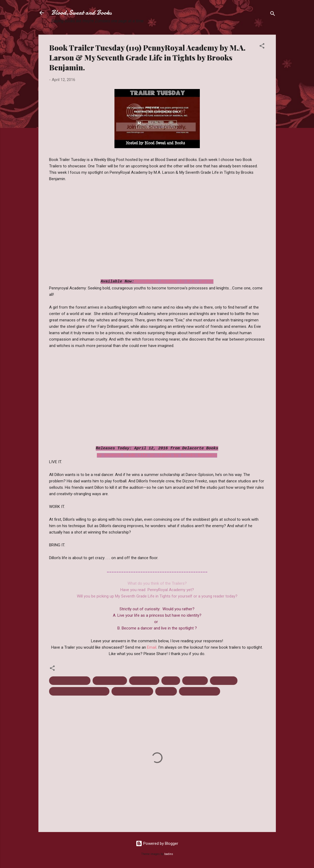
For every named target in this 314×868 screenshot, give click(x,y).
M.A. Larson (195, 681)
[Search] (273, 15)
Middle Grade (224, 681)
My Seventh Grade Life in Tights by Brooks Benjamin (157, 455)
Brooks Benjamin (110, 681)
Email (152, 647)
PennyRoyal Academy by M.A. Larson (174, 282)
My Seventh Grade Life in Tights (79, 691)
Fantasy (171, 681)
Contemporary (144, 681)
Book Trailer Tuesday (70, 681)
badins (169, 854)
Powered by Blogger (157, 843)
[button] (262, 47)
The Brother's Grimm (200, 691)
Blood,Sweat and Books (82, 13)
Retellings (166, 691)
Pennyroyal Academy (132, 691)
